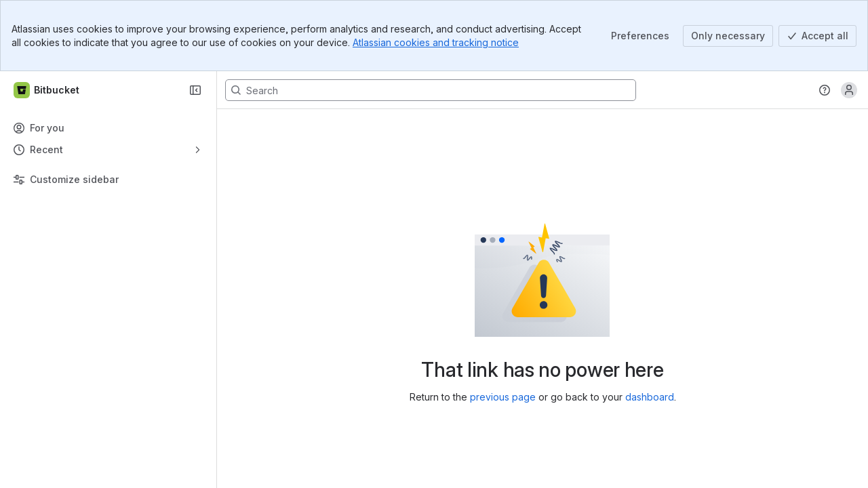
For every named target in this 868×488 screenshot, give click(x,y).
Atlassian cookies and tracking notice (436, 42)
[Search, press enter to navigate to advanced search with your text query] (431, 90)
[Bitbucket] (47, 90)
